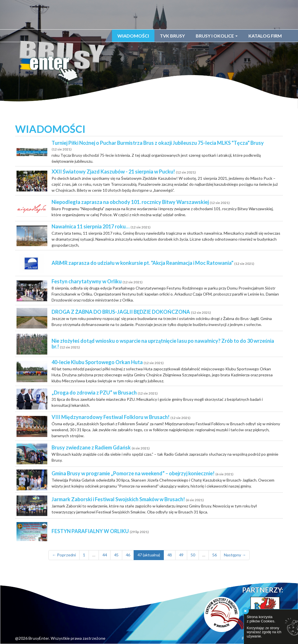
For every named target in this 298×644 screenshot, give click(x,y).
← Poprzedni (64, 555)
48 (170, 555)
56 (215, 555)
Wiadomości (133, 36)
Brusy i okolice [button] (217, 36)
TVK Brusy (172, 36)
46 (128, 555)
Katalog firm (265, 36)
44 (105, 555)
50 (193, 555)
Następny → (235, 555)
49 (181, 555)
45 (116, 555)
